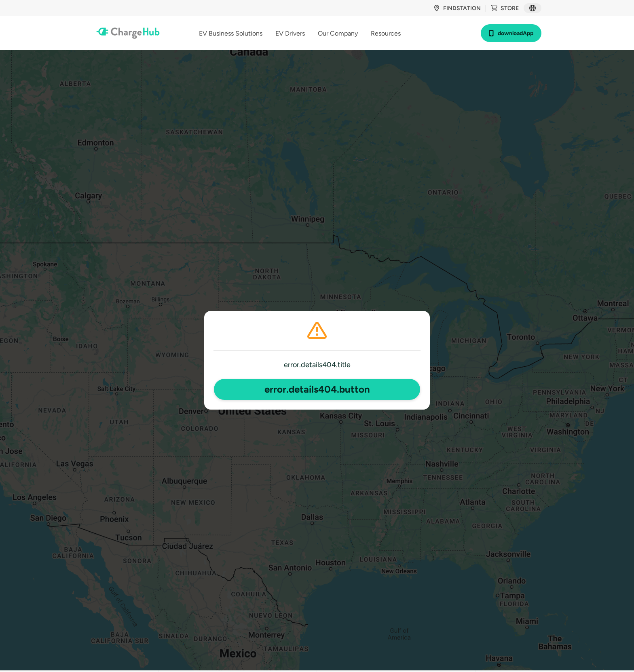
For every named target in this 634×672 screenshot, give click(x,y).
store (505, 8)
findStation (457, 8)
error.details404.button (317, 389)
